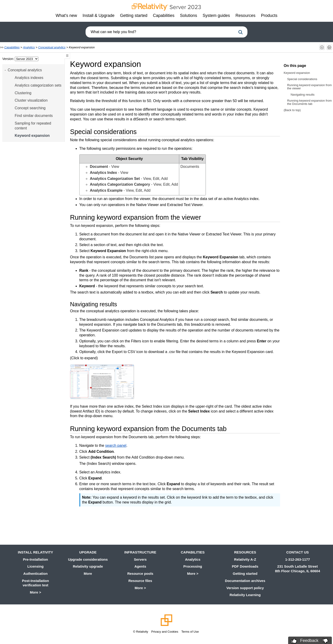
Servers (140, 559)
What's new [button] (66, 16)
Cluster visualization (31, 100)
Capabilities (12, 47)
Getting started (245, 574)
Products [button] (269, 16)
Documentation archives (245, 581)
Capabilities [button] (164, 16)
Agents (140, 566)
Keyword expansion (32, 136)
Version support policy (245, 588)
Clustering (23, 93)
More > (35, 592)
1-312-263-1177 (298, 559)
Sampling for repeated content (33, 126)
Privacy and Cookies (165, 632)
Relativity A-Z (245, 559)
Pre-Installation (35, 559)
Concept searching (30, 108)
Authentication (35, 574)
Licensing (35, 566)
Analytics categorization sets (38, 85)
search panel (116, 445)
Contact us (298, 552)
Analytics (29, 47)
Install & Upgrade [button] (99, 16)
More (88, 574)
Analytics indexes (29, 78)
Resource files (140, 581)
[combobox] (161, 32)
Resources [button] (245, 16)
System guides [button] (216, 16)
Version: (9, 59)
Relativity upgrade (88, 566)
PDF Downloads (245, 566)
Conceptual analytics (52, 47)
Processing (193, 566)
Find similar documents (34, 116)
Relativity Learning (245, 595)
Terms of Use (190, 632)
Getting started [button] (134, 16)
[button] (240, 32)
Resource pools (140, 574)
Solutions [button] (188, 16)
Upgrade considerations (88, 559)
